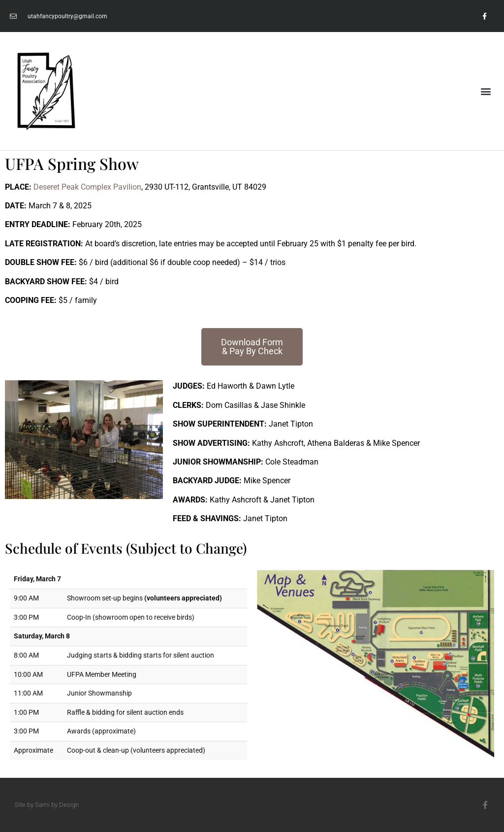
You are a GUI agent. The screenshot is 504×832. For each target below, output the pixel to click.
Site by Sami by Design (47, 805)
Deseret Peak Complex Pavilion (87, 187)
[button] (486, 91)
